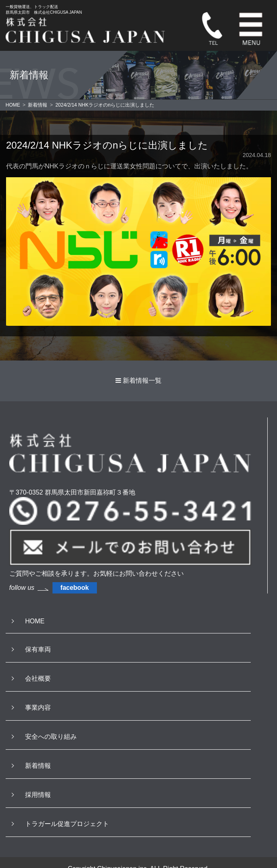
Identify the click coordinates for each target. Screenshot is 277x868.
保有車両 (38, 649)
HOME (35, 621)
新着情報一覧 (142, 381)
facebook (75, 588)
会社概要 (38, 678)
